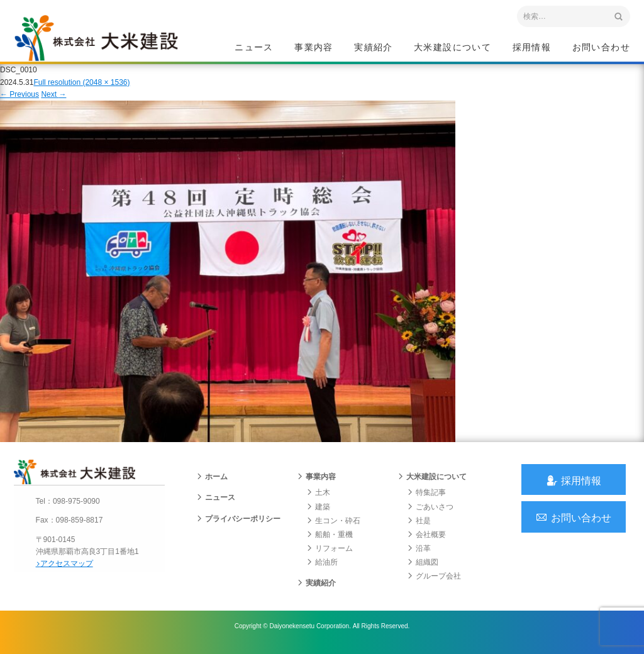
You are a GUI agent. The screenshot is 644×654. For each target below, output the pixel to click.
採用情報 (532, 48)
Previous (19, 99)
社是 (419, 528)
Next (53, 99)
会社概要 (426, 542)
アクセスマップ (68, 570)
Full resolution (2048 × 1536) (81, 87)
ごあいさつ (430, 514)
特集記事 (426, 501)
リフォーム (330, 557)
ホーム (212, 485)
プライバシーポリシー (238, 526)
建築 (318, 514)
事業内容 (314, 48)
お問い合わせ (601, 48)
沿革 (419, 557)
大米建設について (452, 48)
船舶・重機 (330, 542)
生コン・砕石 (333, 528)
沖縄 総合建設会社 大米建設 (101, 42)
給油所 (322, 570)
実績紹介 (374, 48)
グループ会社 (434, 584)
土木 (318, 501)
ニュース (254, 48)
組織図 (423, 570)
